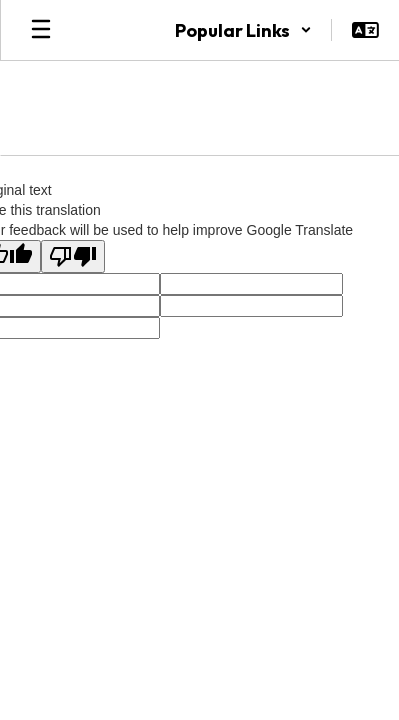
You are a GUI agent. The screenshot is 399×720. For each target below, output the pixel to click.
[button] (243, 30)
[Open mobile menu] (41, 30)
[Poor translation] (73, 256)
